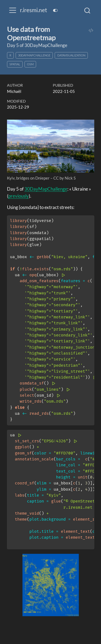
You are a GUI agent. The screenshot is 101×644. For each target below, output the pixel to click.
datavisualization (71, 55)
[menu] (13, 10)
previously (19, 196)
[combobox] (88, 10)
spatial (15, 64)
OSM (30, 64)
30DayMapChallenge (34, 55)
